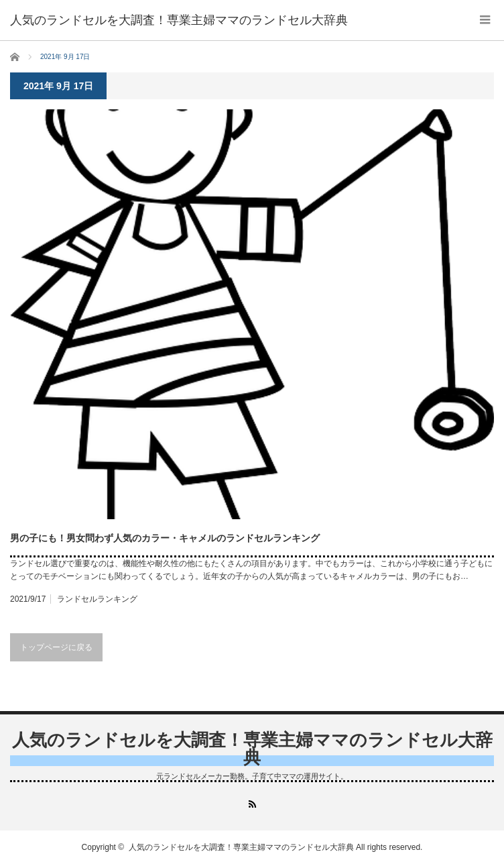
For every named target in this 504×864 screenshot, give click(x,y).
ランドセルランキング (97, 599)
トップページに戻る (56, 647)
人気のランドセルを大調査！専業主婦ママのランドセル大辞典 (252, 749)
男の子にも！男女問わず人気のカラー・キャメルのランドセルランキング (165, 538)
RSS (252, 804)
